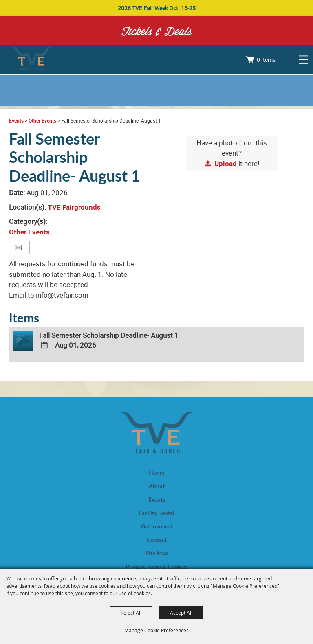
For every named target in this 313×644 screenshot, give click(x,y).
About (157, 486)
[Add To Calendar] (44, 345)
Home (156, 472)
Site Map (157, 553)
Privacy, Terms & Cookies (156, 566)
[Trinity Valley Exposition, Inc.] (32, 59)
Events (16, 120)
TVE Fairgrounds (74, 207)
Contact (157, 540)
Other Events (42, 120)
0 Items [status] (266, 60)
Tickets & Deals (157, 31)
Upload (226, 163)
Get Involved (157, 526)
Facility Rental (156, 513)
